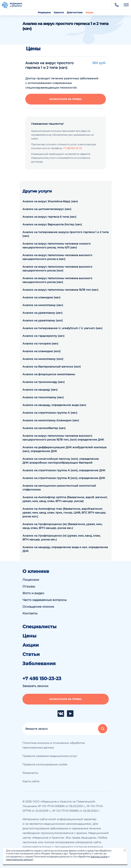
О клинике (36, 571)
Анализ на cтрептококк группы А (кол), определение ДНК (64, 470)
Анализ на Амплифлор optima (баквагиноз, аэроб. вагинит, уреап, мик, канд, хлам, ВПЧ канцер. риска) (65, 499)
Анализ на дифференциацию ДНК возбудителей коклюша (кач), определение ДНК (64, 449)
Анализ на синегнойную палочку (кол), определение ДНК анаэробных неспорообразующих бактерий (61, 461)
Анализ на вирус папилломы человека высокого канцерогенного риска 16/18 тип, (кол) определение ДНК (63, 438)
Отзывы (29, 586)
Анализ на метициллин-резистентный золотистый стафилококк (59, 488)
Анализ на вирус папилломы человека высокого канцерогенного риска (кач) (57, 280)
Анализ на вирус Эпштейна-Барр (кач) (50, 201)
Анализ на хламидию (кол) (42, 351)
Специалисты (40, 627)
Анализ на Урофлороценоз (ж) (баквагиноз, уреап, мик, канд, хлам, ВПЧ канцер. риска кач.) (62, 526)
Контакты (30, 613)
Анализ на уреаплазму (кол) (43, 320)
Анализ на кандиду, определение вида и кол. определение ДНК (65, 549)
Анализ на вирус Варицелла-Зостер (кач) (52, 224)
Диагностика (75, 12)
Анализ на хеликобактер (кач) (44, 428)
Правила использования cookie (45, 764)
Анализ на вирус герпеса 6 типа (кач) (49, 217)
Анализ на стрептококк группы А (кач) (50, 413)
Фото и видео (33, 593)
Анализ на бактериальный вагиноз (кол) (52, 367)
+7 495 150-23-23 (72, 148)
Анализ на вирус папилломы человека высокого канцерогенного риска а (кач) (57, 257)
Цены (29, 636)
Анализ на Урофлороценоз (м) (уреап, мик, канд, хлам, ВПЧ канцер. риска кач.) (61, 538)
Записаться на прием (65, 99)
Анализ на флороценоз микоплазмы (49, 374)
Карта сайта (31, 781)
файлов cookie (99, 856)
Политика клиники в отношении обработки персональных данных (54, 745)
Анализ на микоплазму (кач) (43, 305)
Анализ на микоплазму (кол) (43, 359)
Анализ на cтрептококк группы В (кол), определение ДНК (64, 478)
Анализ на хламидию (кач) (41, 297)
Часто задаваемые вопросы (45, 600)
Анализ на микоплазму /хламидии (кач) (51, 420)
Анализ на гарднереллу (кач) (43, 336)
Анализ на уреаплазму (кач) (42, 313)
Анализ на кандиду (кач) (40, 390)
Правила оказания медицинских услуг (50, 756)
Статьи (31, 654)
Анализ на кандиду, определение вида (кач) (54, 405)
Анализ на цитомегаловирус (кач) (47, 209)
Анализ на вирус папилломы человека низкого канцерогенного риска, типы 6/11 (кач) (56, 246)
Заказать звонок (35, 686)
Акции (89, 12)
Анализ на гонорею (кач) (40, 344)
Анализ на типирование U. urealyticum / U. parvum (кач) (62, 328)
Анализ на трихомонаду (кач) (44, 382)
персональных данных (19, 859)
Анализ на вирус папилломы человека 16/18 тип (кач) (60, 290)
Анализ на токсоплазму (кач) (43, 397)
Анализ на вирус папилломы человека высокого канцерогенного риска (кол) (57, 269)
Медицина (44, 12)
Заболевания (39, 664)
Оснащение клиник (38, 607)
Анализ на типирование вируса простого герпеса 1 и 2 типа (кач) (65, 234)
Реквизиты (30, 773)
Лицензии (31, 580)
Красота (59, 12)
